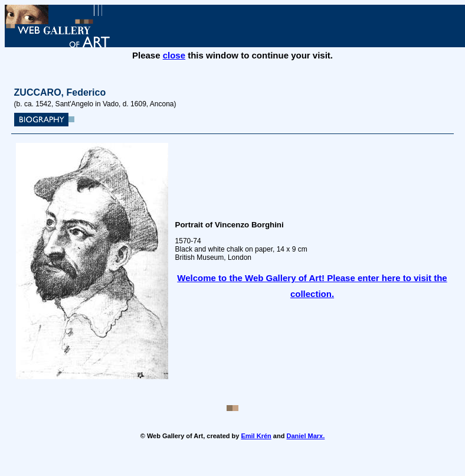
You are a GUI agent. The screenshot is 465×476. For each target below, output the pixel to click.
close (174, 55)
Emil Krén (256, 436)
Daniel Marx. (305, 436)
